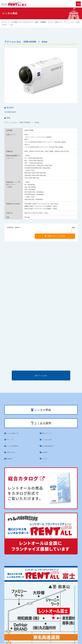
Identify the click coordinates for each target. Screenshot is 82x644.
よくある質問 (41, 423)
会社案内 (44, 452)
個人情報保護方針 (48, 446)
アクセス (44, 459)
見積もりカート (47, 433)
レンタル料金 (41, 410)
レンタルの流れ (47, 440)
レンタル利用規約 (12, 446)
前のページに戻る (41, 376)
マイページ (10, 440)
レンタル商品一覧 (12, 433)
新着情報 (9, 459)
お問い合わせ (11, 452)
